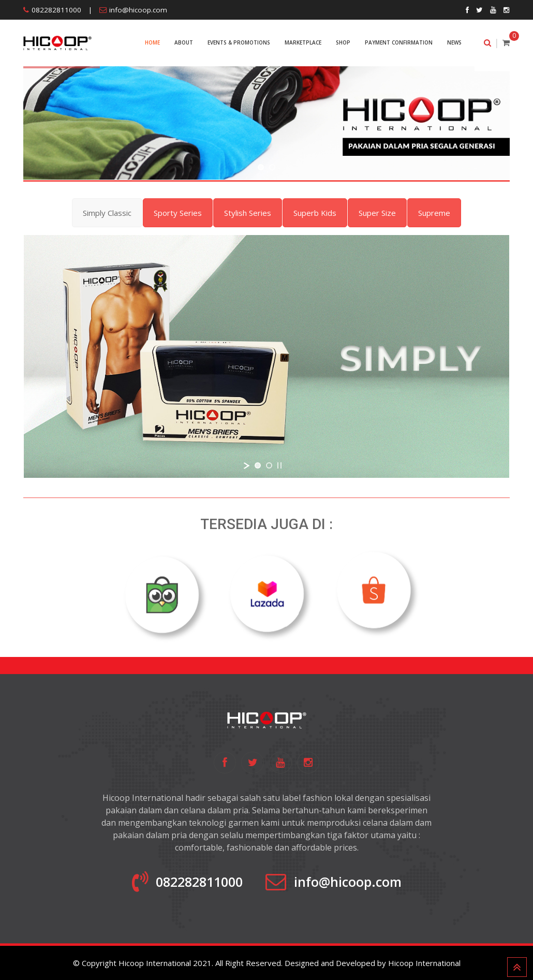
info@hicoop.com (138, 10)
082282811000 (56, 10)
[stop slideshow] (279, 465)
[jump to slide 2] (272, 167)
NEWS (454, 42)
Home (152, 42)
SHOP (343, 42)
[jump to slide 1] (261, 167)
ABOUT (184, 42)
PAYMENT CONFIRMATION (399, 42)
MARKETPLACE (303, 42)
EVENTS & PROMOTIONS (239, 42)
